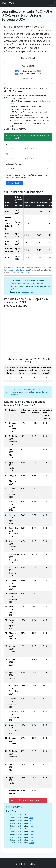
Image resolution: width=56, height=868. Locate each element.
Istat (23, 267)
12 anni (31, 829)
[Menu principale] (51, 3)
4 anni (31, 818)
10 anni (31, 826)
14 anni (31, 832)
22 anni (31, 843)
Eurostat (34, 267)
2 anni (31, 815)
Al (7, 154)
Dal (8, 144)
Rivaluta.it (25, 272)
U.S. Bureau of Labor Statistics (16, 270)
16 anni (31, 834)
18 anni (31, 837)
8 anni (31, 823)
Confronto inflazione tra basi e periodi (26, 284)
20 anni (31, 840)
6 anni (31, 820)
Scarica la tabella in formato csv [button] (28, 800)
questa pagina (27, 292)
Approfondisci (28, 78)
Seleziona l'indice (14, 164)
